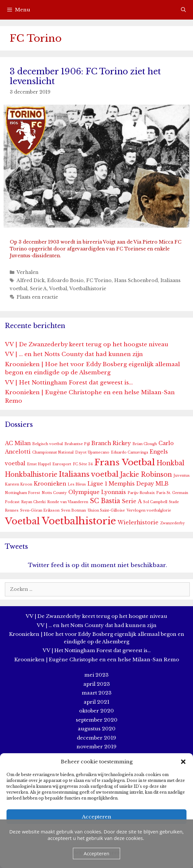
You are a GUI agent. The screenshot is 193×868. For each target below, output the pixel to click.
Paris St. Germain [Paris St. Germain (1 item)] (172, 493)
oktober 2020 (96, 711)
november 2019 (96, 747)
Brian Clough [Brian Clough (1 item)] (145, 444)
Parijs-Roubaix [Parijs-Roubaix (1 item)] (141, 493)
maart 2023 (97, 693)
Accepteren (97, 817)
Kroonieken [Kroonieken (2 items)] (50, 484)
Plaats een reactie (37, 297)
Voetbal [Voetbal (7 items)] (22, 521)
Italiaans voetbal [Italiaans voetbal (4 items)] (89, 474)
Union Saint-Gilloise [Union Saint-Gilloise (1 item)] (106, 510)
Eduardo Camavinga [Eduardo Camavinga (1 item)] (130, 452)
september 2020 (97, 720)
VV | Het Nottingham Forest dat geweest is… (69, 383)
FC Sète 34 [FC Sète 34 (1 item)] (83, 464)
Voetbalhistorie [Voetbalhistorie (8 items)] (79, 521)
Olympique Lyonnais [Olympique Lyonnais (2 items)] (97, 492)
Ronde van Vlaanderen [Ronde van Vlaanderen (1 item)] (68, 502)
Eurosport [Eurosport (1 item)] (62, 464)
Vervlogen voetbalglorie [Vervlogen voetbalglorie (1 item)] (149, 510)
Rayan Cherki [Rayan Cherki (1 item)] (33, 502)
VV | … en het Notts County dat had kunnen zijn (74, 354)
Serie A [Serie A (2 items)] (132, 501)
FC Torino (99, 280)
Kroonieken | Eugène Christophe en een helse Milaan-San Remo (97, 659)
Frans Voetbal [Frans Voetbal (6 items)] (125, 462)
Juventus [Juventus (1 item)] (182, 476)
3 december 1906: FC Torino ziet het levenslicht (85, 76)
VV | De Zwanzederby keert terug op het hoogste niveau (87, 344)
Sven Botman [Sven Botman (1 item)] (74, 510)
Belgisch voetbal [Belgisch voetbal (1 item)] (48, 444)
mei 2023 (96, 675)
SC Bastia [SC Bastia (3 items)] (105, 501)
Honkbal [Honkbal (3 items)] (170, 463)
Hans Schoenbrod (136, 280)
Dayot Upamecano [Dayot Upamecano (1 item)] (92, 452)
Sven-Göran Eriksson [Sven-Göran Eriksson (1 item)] (40, 510)
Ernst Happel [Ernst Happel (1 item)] (39, 464)
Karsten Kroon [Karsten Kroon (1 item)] (19, 484)
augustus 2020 (97, 729)
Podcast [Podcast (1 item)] (12, 502)
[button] (183, 762)
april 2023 (97, 684)
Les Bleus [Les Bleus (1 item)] (77, 484)
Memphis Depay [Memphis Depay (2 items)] (131, 484)
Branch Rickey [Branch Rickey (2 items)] (111, 443)
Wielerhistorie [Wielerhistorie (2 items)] (138, 523)
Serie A (38, 289)
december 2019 (96, 738)
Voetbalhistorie (88, 289)
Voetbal (58, 289)
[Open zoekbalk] (183, 10)
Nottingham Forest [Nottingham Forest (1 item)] (22, 493)
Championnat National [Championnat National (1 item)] (53, 452)
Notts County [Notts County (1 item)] (54, 493)
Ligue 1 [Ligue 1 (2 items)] (97, 484)
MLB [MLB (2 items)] (162, 484)
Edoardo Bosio (65, 280)
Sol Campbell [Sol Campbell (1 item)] (155, 502)
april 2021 (96, 702)
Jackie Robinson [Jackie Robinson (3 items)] (146, 474)
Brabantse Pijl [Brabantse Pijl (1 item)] (77, 444)
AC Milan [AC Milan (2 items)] (18, 443)
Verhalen (28, 272)
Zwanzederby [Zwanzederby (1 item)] (172, 523)
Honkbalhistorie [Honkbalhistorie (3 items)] (31, 474)
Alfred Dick (31, 280)
